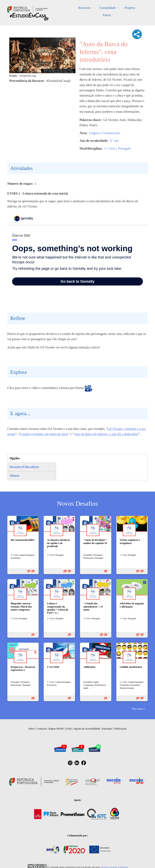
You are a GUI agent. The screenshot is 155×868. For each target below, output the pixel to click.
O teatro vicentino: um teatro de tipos (44, 434)
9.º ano (114, 141)
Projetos (130, 8)
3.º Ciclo (110, 148)
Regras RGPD (56, 729)
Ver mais (137, 709)
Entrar (107, 15)
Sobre (31, 729)
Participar (107, 729)
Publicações (120, 729)
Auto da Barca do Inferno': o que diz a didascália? (106, 434)
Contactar (42, 729)
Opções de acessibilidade (87, 729)
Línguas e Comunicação (105, 133)
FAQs (69, 729)
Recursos (84, 8)
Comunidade (107, 8)
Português (125, 148)
